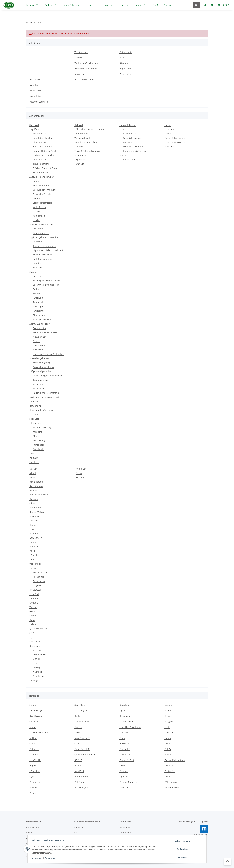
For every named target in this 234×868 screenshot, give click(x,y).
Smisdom (124, 705)
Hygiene (37, 585)
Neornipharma (172, 788)
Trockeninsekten (41, 164)
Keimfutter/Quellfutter (44, 138)
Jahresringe (39, 311)
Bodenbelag (35, 406)
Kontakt (78, 58)
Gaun (122, 738)
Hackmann (125, 743)
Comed (33, 616)
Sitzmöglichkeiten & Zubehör (47, 281)
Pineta (33, 568)
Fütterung (38, 298)
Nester (36, 341)
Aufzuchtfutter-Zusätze (41, 224)
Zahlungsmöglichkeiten (86, 63)
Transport (38, 302)
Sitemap (124, 63)
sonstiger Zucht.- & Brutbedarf (48, 354)
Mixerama (170, 732)
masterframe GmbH (84, 80)
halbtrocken (39, 216)
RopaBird (34, 594)
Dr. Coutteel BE (127, 721)
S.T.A (32, 633)
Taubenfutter (81, 134)
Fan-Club (80, 477)
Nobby (168, 738)
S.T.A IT (78, 760)
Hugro (32, 525)
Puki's (32, 551)
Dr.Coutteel (35, 590)
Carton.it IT (35, 721)
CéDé (32, 503)
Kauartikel (128, 142)
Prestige (37, 668)
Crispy (33, 793)
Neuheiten (81, 469)
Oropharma (39, 676)
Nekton (33, 624)
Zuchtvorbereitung (42, 427)
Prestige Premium (128, 782)
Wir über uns (81, 52)
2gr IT (122, 710)
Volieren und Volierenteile (46, 285)
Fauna (32, 727)
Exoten (36, 198)
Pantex (33, 542)
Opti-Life (37, 659)
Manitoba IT (126, 732)
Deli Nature (35, 508)
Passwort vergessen (39, 102)
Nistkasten (38, 350)
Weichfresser (40, 160)
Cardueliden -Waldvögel (45, 190)
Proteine (37, 263)
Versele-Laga (36, 650)
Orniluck (169, 766)
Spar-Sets (34, 419)
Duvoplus (34, 516)
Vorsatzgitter (39, 384)
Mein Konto (35, 85)
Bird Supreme (36, 482)
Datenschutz (51, 859)
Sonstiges (38, 268)
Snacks (168, 134)
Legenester (80, 160)
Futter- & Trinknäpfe (175, 138)
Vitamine (37, 242)
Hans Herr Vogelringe (130, 727)
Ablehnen (182, 857)
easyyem (34, 521)
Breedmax (38, 229)
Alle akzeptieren (182, 842)
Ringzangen (39, 315)
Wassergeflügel (82, 138)
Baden (36, 289)
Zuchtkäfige (39, 389)
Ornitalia (34, 603)
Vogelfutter (35, 129)
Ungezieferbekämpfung (41, 410)
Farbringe (38, 306)
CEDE (122, 766)
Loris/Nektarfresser (43, 203)
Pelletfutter (39, 577)
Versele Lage (36, 710)
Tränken (79, 147)
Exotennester (40, 328)
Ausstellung (39, 440)
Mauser (37, 436)
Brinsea (168, 716)
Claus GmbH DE (82, 749)
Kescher (37, 276)
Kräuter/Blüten (40, 172)
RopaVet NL (35, 760)
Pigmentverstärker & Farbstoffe (49, 250)
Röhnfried (34, 555)
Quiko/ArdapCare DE (85, 755)
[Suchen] (177, 5)
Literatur (34, 414)
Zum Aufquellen (41, 233)
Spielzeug (34, 402)
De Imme (34, 598)
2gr (31, 637)
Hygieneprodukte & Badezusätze (46, 397)
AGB (122, 58)
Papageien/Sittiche (42, 194)
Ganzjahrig (38, 449)
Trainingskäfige (41, 380)
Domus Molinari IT (84, 721)
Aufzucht (37, 432)
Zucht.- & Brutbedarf (40, 324)
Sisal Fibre (35, 642)
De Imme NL (36, 755)
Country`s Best (127, 760)
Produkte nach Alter (133, 147)
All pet (33, 473)
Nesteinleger (39, 337)
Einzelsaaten (39, 142)
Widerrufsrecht (127, 74)
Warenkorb (35, 80)
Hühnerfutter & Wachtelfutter (89, 129)
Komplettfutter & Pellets (45, 151)
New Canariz (36, 538)
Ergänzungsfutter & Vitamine (44, 237)
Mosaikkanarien (41, 185)
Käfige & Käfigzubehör (40, 371)
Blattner (33, 490)
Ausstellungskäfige (42, 363)
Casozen (34, 499)
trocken (37, 211)
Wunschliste (36, 96)
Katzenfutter (129, 160)
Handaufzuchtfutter (43, 147)
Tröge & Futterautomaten (87, 151)
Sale (31, 453)
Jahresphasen (36, 423)
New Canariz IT (82, 738)
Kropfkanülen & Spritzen (45, 332)
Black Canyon (36, 486)
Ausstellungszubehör (44, 367)
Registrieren (36, 91)
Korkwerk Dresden (39, 732)
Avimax (33, 477)
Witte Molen (35, 564)
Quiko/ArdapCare (38, 629)
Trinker (37, 293)
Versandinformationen (86, 69)
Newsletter (80, 74)
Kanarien (38, 181)
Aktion (79, 473)
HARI (167, 727)
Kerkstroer (125, 755)
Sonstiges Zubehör (42, 319)
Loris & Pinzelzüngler (44, 155)
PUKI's (168, 749)
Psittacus (34, 547)
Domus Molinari (37, 512)
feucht (36, 220)
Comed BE (125, 749)
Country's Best (40, 655)
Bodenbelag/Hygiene (175, 142)
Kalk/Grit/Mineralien (43, 259)
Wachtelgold (81, 710)
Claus (32, 620)
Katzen (123, 155)
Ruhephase (39, 445)
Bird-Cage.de (36, 716)
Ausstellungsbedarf (39, 358)
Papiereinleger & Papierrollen (48, 376)
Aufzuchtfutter (40, 572)
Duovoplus (35, 788)
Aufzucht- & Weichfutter (41, 177)
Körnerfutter (39, 134)
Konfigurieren (182, 850)
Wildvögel (34, 458)
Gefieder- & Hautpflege (44, 246)
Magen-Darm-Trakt (42, 255)
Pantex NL (170, 771)
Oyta (32, 777)
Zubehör (34, 272)
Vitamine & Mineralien (86, 142)
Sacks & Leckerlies (132, 138)
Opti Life (124, 777)
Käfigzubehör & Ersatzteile (46, 393)
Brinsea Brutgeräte (39, 495)
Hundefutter (129, 134)
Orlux (36, 663)
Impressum (38, 859)
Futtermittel (171, 129)
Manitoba (34, 534)
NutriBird (38, 672)
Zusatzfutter (39, 581)
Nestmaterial (39, 345)
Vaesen (33, 607)
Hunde (123, 129)
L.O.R (32, 529)
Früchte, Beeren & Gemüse (46, 168)
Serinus (33, 559)
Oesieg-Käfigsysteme (175, 760)
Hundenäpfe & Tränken (135, 151)
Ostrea (33, 743)
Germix (33, 611)
